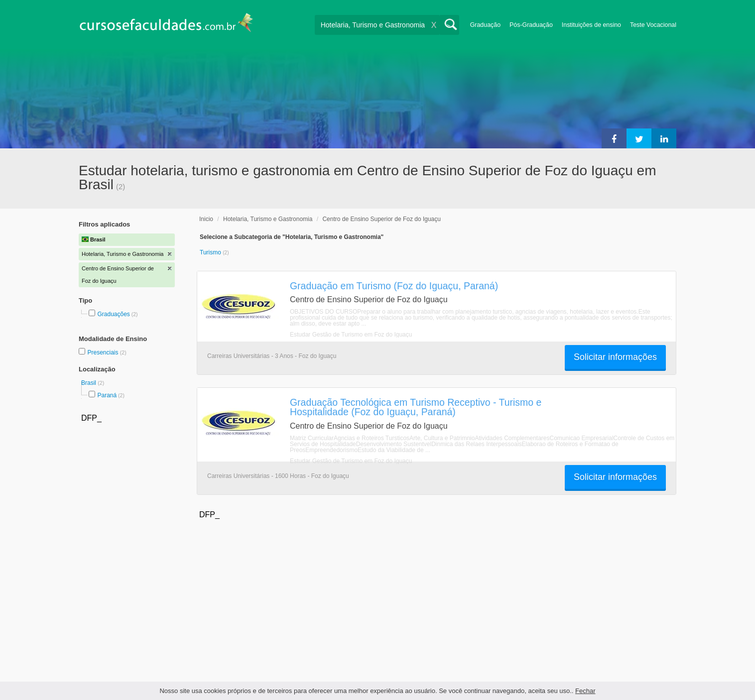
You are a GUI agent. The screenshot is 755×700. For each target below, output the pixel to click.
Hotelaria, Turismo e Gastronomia (268, 219)
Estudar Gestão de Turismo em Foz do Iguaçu (351, 335)
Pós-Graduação (531, 25)
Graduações (113, 314)
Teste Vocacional (653, 25)
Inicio (206, 219)
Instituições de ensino (591, 25)
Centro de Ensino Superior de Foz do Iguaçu (381, 219)
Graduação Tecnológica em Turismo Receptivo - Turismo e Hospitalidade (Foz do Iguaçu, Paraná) (416, 407)
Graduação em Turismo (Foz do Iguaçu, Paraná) (394, 286)
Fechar (585, 691)
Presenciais (103, 352)
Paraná (107, 395)
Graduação (485, 25)
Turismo (211, 252)
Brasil (89, 383)
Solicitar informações (615, 357)
